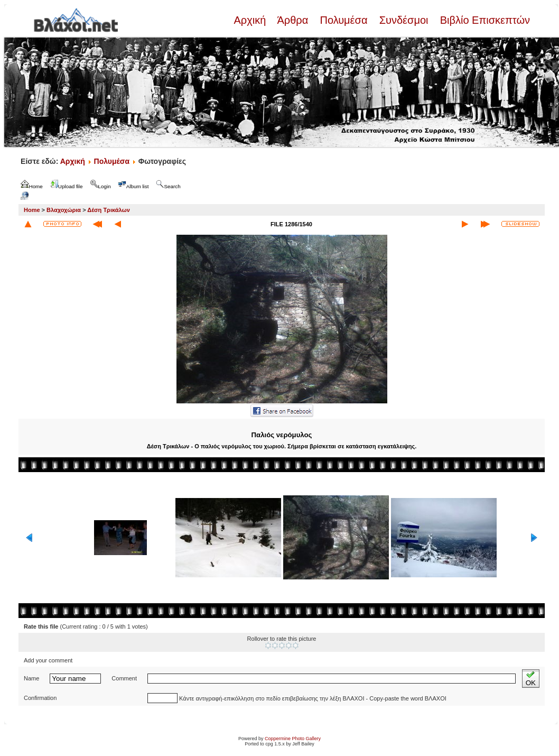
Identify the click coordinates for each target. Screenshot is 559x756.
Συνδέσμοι (404, 20)
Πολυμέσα (344, 20)
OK (531, 679)
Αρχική (251, 20)
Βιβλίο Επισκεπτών (483, 20)
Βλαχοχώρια (64, 210)
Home (32, 210)
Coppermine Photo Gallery (293, 739)
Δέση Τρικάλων (109, 210)
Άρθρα (293, 20)
